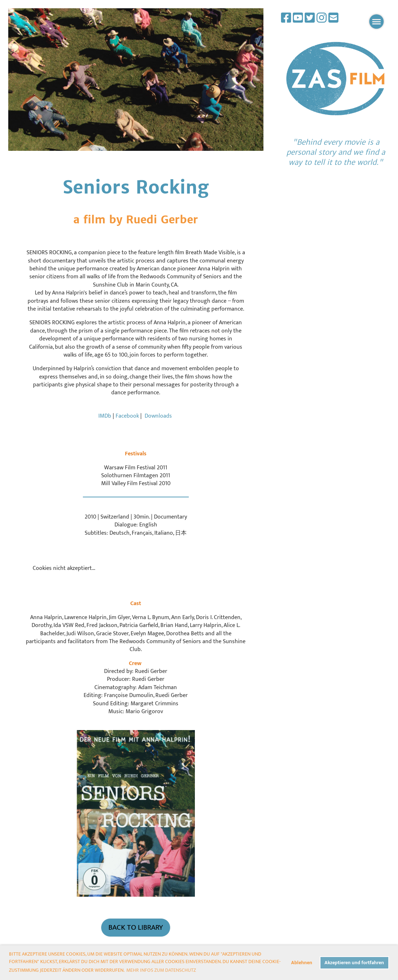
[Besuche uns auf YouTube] (298, 18)
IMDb (105, 416)
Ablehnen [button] (302, 963)
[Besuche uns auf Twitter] (310, 18)
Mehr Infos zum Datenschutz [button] (161, 970)
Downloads (158, 416)
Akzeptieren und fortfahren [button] (354, 963)
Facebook (128, 416)
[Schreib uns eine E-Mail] (333, 18)
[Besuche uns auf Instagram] (322, 18)
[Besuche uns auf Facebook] (286, 18)
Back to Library (136, 927)
